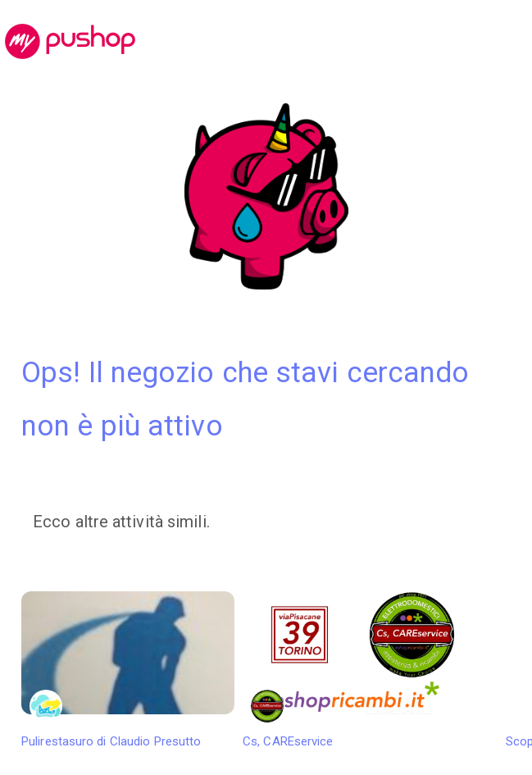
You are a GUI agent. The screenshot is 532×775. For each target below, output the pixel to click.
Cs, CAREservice (349, 670)
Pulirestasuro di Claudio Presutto (128, 670)
